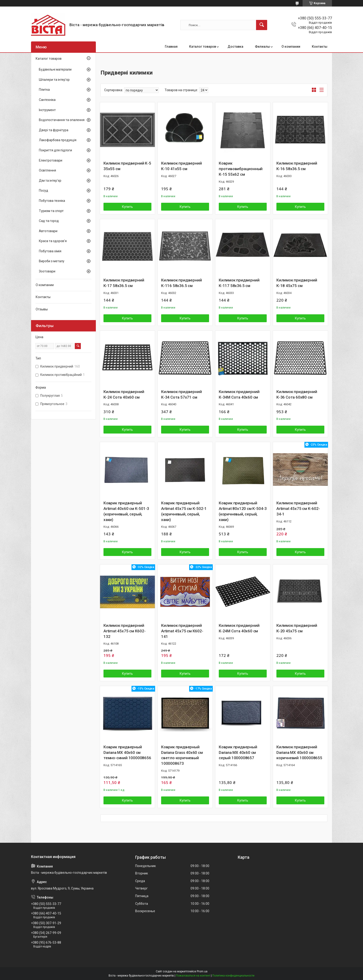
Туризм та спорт (51, 211)
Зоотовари (47, 271)
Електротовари (51, 160)
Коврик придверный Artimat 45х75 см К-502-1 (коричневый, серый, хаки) (184, 511)
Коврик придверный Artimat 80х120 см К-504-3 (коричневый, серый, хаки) (243, 511)
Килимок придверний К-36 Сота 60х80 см (297, 394)
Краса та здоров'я (53, 241)
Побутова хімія (50, 251)
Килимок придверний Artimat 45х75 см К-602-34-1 (298, 509)
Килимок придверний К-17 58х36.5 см (124, 283)
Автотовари (48, 231)
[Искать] (262, 25)
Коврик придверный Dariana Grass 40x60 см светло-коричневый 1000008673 (182, 755)
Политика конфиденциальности (233, 976)
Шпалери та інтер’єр (54, 80)
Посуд (44, 190)
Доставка (235, 47)
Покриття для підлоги (55, 150)
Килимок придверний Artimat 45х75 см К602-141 (182, 631)
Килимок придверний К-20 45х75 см (297, 628)
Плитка (44, 90)
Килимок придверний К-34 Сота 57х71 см (181, 394)
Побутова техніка (52, 201)
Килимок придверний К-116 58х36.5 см (181, 283)
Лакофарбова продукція (58, 140)
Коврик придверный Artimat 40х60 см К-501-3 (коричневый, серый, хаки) (126, 511)
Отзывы (42, 309)
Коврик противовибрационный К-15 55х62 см (241, 169)
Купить (127, 207)
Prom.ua (202, 971)
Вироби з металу (52, 261)
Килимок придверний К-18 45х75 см (297, 283)
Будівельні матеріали (55, 69)
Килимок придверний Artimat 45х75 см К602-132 (125, 631)
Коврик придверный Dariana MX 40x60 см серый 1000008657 (238, 752)
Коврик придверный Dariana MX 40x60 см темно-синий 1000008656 (127, 752)
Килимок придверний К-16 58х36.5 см (297, 166)
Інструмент (47, 110)
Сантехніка (47, 100)
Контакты (320, 47)
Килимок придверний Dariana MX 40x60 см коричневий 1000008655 (299, 752)
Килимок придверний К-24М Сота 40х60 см (239, 628)
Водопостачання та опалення (62, 120)
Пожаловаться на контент (193, 976)
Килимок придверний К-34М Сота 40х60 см (239, 394)
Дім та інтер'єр (50, 181)
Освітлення (47, 170)
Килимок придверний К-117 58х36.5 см (239, 283)
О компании (291, 47)
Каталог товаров (203, 47)
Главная (171, 47)
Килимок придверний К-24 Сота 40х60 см (124, 394)
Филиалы (262, 47)
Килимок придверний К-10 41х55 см (181, 166)
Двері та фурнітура (54, 130)
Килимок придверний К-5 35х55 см (127, 166)
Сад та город (49, 221)
